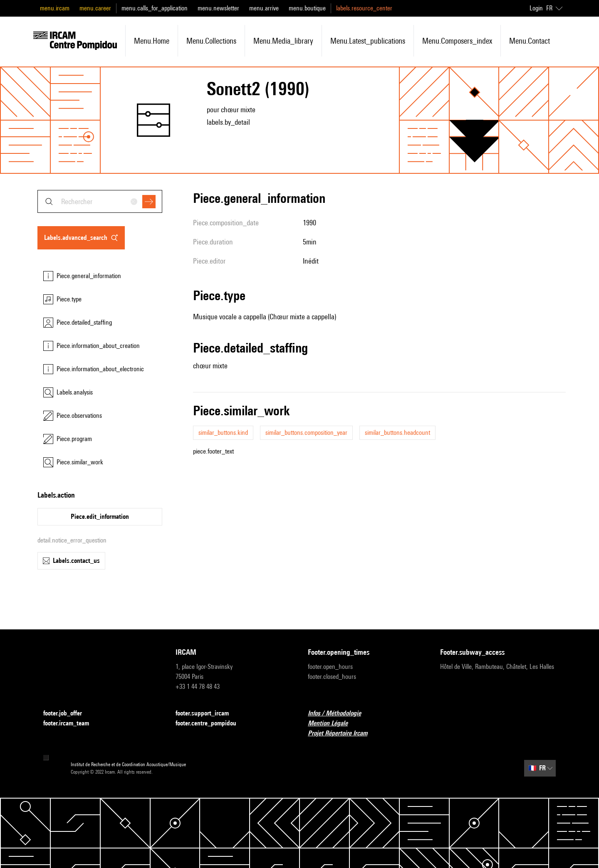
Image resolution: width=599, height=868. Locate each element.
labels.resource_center (364, 8)
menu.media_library (283, 41)
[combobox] (100, 201)
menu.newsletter (218, 8)
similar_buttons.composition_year (306, 433)
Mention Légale (333, 724)
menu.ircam (55, 8)
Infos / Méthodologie (339, 714)
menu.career (95, 8)
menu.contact (530, 41)
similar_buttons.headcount (397, 433)
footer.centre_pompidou (211, 724)
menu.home (152, 41)
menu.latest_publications (368, 41)
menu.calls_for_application (155, 8)
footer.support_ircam (207, 714)
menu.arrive (264, 8)
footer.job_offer (68, 714)
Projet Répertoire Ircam (343, 734)
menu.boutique (307, 8)
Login (536, 8)
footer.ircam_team (71, 724)
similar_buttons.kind (223, 433)
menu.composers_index (457, 41)
